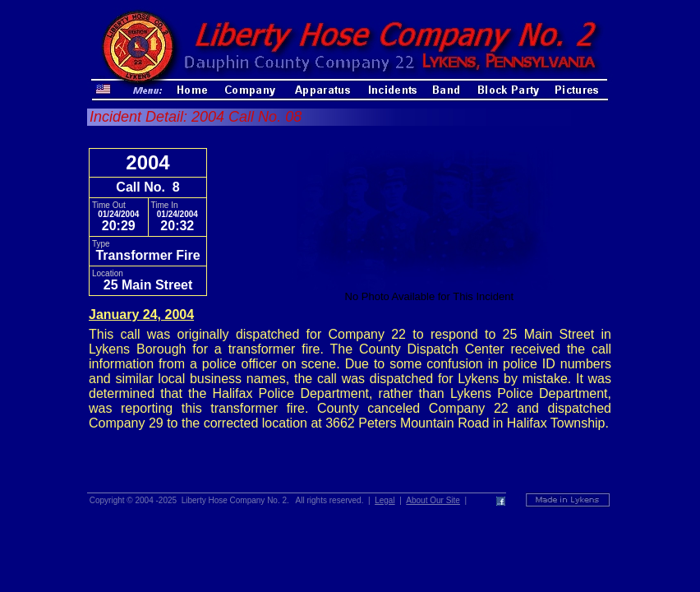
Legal (385, 500)
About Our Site (433, 500)
